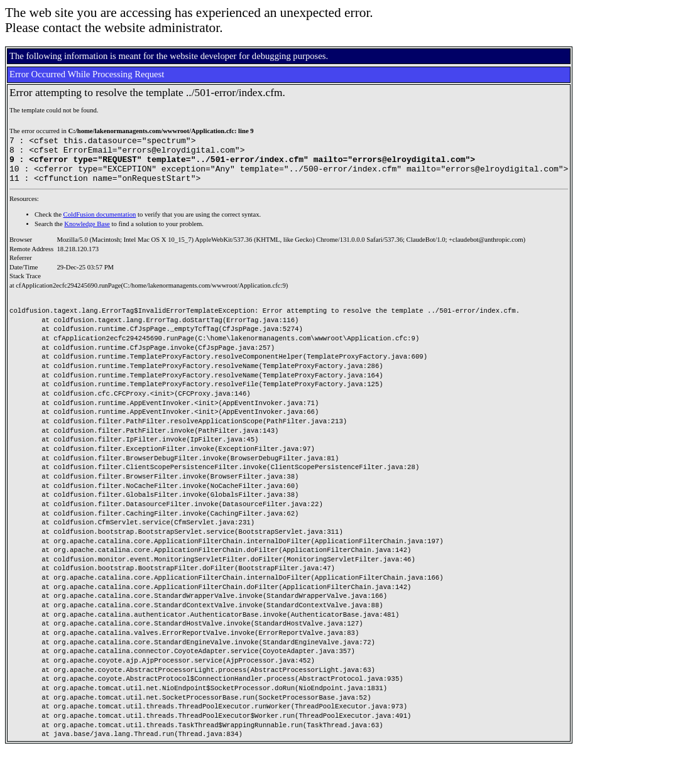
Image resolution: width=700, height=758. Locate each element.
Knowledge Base (87, 233)
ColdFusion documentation (100, 224)
